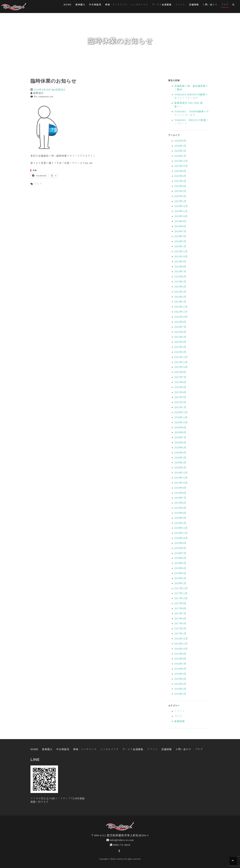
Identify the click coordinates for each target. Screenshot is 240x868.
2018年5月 (180, 563)
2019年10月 (181, 483)
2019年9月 (180, 488)
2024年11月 (181, 211)
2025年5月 (180, 181)
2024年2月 (180, 241)
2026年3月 (180, 146)
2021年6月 (180, 382)
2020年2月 (180, 462)
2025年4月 (180, 186)
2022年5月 (180, 337)
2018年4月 (180, 568)
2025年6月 (180, 176)
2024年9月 (180, 221)
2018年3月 (180, 573)
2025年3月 (180, 191)
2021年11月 (181, 362)
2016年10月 (181, 649)
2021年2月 (180, 402)
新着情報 (180, 721)
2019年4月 (180, 513)
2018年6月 (180, 558)
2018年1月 (180, 583)
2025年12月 (181, 161)
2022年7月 (180, 327)
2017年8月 (180, 608)
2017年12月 (181, 588)
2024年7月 (180, 231)
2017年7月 (180, 613)
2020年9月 (180, 427)
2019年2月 (180, 523)
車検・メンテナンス (116, 5)
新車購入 (80, 5)
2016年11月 (181, 644)
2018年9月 (180, 543)
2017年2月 (180, 628)
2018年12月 (181, 528)
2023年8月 (180, 267)
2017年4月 (180, 618)
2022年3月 (180, 347)
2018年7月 (180, 553)
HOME (68, 5)
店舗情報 (194, 5)
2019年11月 (181, 478)
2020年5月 (180, 447)
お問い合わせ (210, 5)
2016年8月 (180, 659)
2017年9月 (180, 603)
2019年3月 (180, 518)
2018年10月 (181, 538)
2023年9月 (180, 261)
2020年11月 (181, 417)
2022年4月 (180, 342)
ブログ (225, 5)
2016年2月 (180, 689)
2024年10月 (181, 216)
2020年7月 (180, 437)
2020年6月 (180, 442)
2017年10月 (181, 598)
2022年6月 (180, 332)
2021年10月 (181, 367)
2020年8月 (180, 432)
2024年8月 (180, 226)
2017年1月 (180, 633)
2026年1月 (180, 156)
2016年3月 (180, 684)
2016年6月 (180, 669)
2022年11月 (181, 312)
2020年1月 (180, 468)
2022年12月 (181, 307)
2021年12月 (181, 357)
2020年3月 (180, 458)
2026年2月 (180, 151)
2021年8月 (180, 372)
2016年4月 (180, 679)
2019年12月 (181, 473)
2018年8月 (180, 548)
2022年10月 (181, 317)
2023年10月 (181, 256)
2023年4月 (180, 287)
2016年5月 (180, 674)
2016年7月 (180, 664)
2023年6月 (180, 276)
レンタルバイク (140, 5)
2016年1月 (180, 694)
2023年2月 (180, 297)
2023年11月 (181, 251)
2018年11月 (181, 533)
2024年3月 (180, 236)
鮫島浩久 (61, 90)
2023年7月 (180, 271)
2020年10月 (181, 422)
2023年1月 (180, 302)
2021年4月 (180, 392)
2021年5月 (180, 387)
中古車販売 (95, 5)
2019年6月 (180, 503)
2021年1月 (180, 407)
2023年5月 (180, 282)
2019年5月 (180, 508)
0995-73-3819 (122, 845)
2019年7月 (180, 498)
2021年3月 (180, 397)
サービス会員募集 (162, 5)
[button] (233, 5)
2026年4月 (180, 141)
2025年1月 (180, 201)
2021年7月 (180, 377)
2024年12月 (181, 206)
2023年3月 (180, 292)
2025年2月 (180, 196)
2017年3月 (180, 623)
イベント (180, 5)
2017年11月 (181, 593)
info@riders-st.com (122, 840)
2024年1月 (180, 246)
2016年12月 (181, 639)
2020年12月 (181, 412)
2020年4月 (180, 453)
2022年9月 (180, 322)
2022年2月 (180, 352)
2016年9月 (180, 654)
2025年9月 (180, 171)
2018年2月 (180, 578)
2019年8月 (180, 493)
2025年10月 (181, 166)
